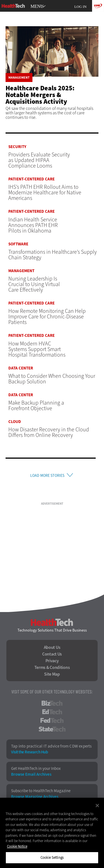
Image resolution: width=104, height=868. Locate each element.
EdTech (52, 712)
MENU (37, 6)
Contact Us (52, 654)
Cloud (15, 422)
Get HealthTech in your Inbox (36, 769)
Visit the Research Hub (29, 752)
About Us (52, 647)
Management (19, 78)
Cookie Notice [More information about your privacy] (17, 846)
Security (17, 147)
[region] (52, 833)
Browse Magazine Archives (35, 797)
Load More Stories (47, 476)
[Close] (97, 806)
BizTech (52, 703)
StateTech (52, 729)
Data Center (21, 368)
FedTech (52, 720)
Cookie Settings (52, 858)
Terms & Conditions (52, 668)
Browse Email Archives (31, 774)
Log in (80, 7)
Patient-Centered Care (31, 179)
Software (18, 244)
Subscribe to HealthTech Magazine (41, 791)
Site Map (52, 674)
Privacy (52, 661)
